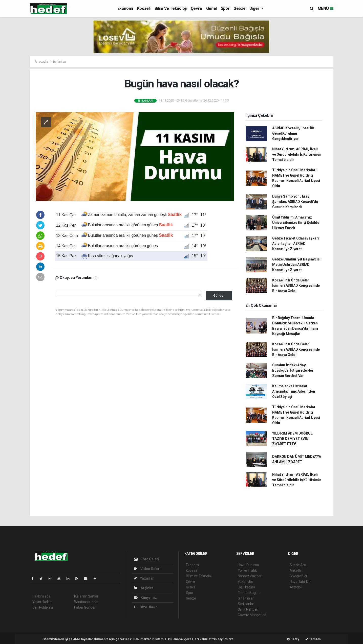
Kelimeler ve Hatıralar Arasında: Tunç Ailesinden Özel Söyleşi (293, 391)
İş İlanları (59, 62)
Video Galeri (147, 569)
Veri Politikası (43, 607)
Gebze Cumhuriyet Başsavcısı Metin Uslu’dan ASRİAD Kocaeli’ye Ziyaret (296, 265)
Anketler (296, 570)
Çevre (196, 8)
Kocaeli (144, 8)
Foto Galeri (146, 559)
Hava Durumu (248, 565)
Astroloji (296, 587)
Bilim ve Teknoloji (171, 8)
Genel (211, 8)
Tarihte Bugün (249, 593)
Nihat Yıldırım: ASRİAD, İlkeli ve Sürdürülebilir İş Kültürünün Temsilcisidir (297, 154)
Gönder (219, 295)
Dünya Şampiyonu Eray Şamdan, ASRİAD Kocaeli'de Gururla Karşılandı (295, 202)
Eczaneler (245, 582)
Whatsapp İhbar (86, 602)
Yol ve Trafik (247, 570)
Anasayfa (42, 62)
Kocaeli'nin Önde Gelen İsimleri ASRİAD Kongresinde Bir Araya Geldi (296, 285)
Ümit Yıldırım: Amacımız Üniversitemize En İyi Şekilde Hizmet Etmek (296, 223)
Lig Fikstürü (247, 587)
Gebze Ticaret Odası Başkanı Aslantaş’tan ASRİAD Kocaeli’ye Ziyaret (296, 244)
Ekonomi (125, 8)
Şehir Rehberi (248, 609)
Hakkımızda (41, 596)
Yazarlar (144, 578)
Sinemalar (246, 598)
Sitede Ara (298, 565)
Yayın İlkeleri (42, 602)
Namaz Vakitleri (250, 576)
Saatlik (175, 215)
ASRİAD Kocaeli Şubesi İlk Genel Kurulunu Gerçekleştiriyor (293, 133)
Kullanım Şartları (87, 596)
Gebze (239, 8)
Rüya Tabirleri (300, 582)
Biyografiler (299, 576)
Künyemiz (145, 598)
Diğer (255, 8)
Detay (293, 639)
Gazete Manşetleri (252, 615)
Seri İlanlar (246, 604)
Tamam (313, 639)
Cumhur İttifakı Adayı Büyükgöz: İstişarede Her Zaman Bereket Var (293, 370)
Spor (225, 8)
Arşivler (144, 588)
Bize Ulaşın (146, 607)
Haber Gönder (85, 607)
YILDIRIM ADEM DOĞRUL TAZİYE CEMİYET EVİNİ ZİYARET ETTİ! (292, 439)
